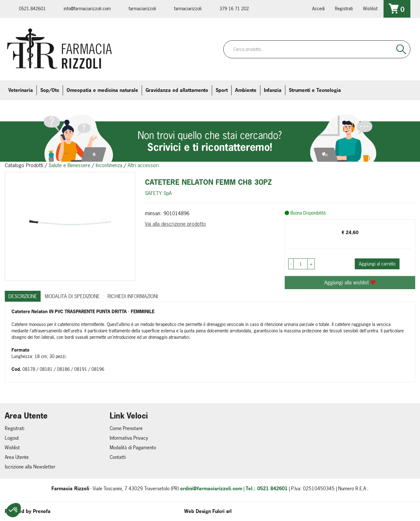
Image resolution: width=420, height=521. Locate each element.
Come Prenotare (126, 428)
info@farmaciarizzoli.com (87, 8)
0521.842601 (32, 8)
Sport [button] (222, 90)
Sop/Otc (50, 90)
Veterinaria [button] (21, 90)
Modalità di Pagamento (133, 448)
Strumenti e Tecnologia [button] (315, 90)
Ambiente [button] (246, 90)
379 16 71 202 (234, 8)
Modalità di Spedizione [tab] (72, 296)
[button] (13, 510)
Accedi (318, 8)
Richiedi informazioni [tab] (133, 296)
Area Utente (17, 457)
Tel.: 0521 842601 (267, 488)
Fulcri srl (222, 511)
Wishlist (370, 8)
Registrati (344, 8)
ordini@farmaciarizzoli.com (211, 488)
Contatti (118, 457)
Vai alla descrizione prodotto (175, 224)
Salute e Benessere (69, 165)
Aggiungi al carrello (377, 264)
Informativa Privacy (129, 438)
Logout (12, 438)
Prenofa (42, 511)
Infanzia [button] (273, 90)
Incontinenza (109, 165)
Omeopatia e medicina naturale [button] (102, 90)
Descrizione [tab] (23, 296)
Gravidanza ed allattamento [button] (177, 90)
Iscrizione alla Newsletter (30, 467)
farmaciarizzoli (142, 8)
